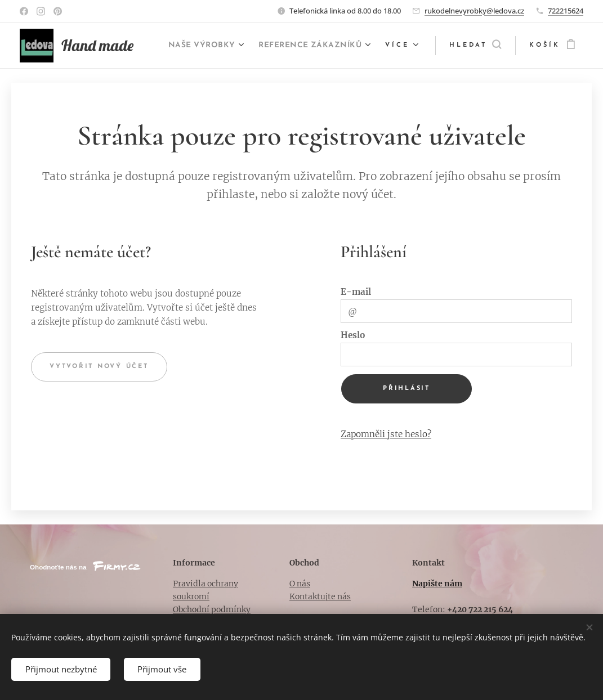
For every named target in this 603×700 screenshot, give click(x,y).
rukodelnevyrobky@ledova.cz (474, 11)
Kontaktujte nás (320, 596)
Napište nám (437, 584)
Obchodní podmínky (212, 609)
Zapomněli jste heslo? (386, 434)
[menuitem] (329, 46)
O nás (300, 584)
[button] (475, 46)
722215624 (566, 11)
